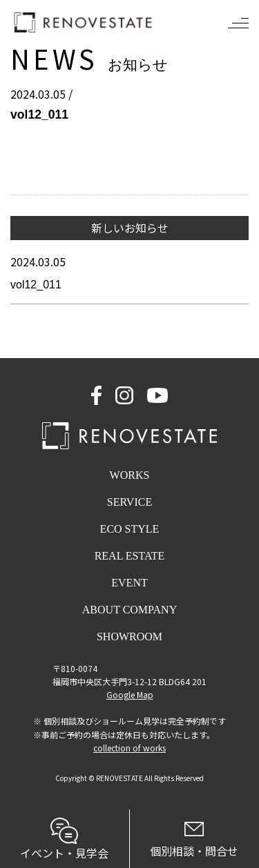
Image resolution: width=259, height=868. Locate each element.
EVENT (129, 583)
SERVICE (129, 502)
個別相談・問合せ (195, 840)
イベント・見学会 (65, 839)
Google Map (130, 694)
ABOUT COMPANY (129, 610)
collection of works (129, 748)
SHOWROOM (129, 637)
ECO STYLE (130, 529)
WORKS (130, 475)
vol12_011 (36, 285)
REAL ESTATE (130, 556)
